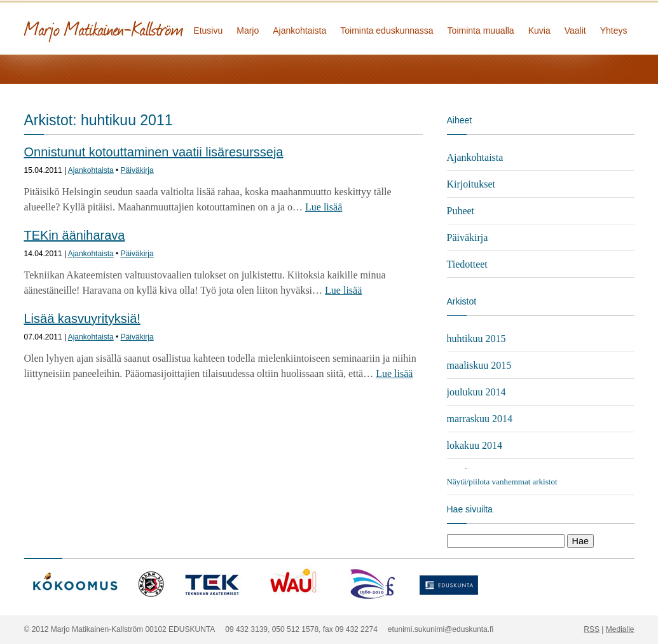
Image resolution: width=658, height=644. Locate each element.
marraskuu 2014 (480, 419)
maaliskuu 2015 (479, 365)
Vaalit (575, 31)
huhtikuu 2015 (476, 339)
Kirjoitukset (471, 184)
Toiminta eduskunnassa (387, 31)
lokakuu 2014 (475, 445)
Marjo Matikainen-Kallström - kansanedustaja (151, 27)
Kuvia (539, 31)
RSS (592, 629)
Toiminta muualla (481, 31)
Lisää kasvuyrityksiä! (82, 319)
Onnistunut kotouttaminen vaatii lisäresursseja (154, 152)
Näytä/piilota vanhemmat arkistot (502, 482)
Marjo (248, 31)
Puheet (461, 211)
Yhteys (614, 31)
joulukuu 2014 (476, 392)
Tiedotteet (467, 264)
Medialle (620, 629)
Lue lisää (324, 207)
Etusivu (208, 31)
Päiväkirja (137, 170)
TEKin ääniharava (75, 235)
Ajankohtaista (299, 31)
